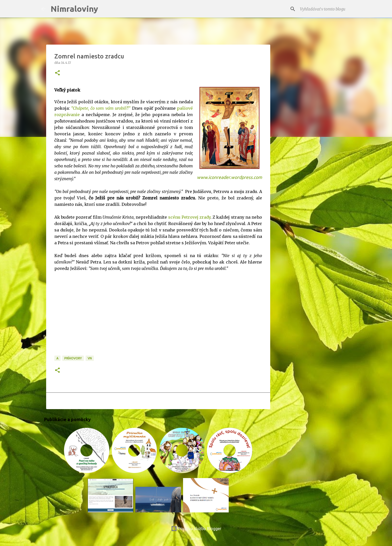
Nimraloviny (74, 9)
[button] (57, 73)
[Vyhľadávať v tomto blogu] (325, 9)
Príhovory (73, 358)
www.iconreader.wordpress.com (229, 177)
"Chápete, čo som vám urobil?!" (101, 108)
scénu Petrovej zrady (189, 217)
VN (90, 358)
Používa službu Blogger (196, 529)
